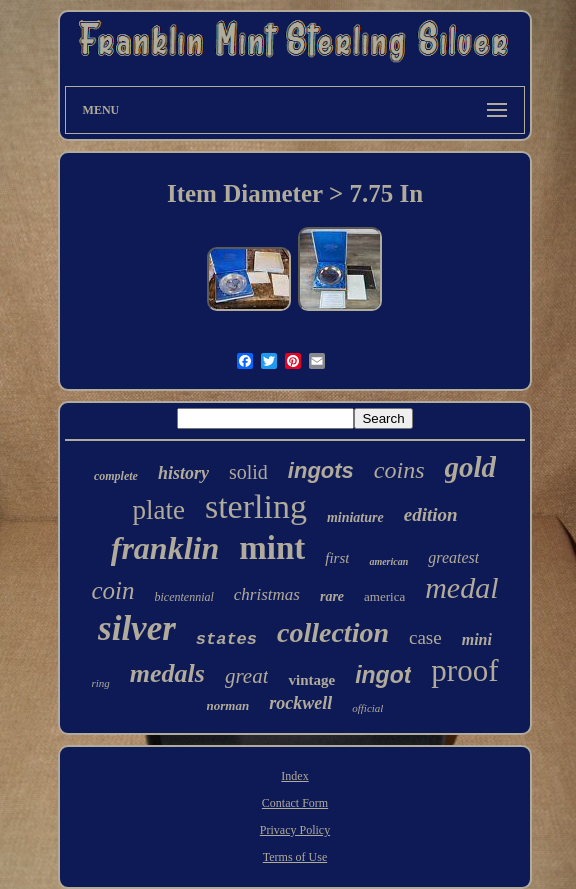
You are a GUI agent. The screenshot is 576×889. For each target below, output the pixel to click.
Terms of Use (295, 857)
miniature (355, 517)
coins (399, 470)
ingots (321, 470)
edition (431, 514)
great (247, 676)
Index (294, 776)
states (226, 639)
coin (112, 590)
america (384, 596)
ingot (383, 675)
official (367, 708)
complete (116, 476)
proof (464, 670)
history (183, 473)
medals (167, 673)
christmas (267, 594)
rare (332, 596)
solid (248, 472)
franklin (165, 548)
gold (471, 467)
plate (158, 510)
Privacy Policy (295, 830)
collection (333, 632)
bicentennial (183, 597)
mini (477, 639)
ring (100, 683)
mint (272, 548)
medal (461, 587)
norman (228, 705)
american (388, 561)
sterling (256, 506)
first (337, 558)
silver (137, 628)
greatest (453, 557)
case (425, 637)
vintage (311, 680)
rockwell (300, 703)
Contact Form (295, 803)
